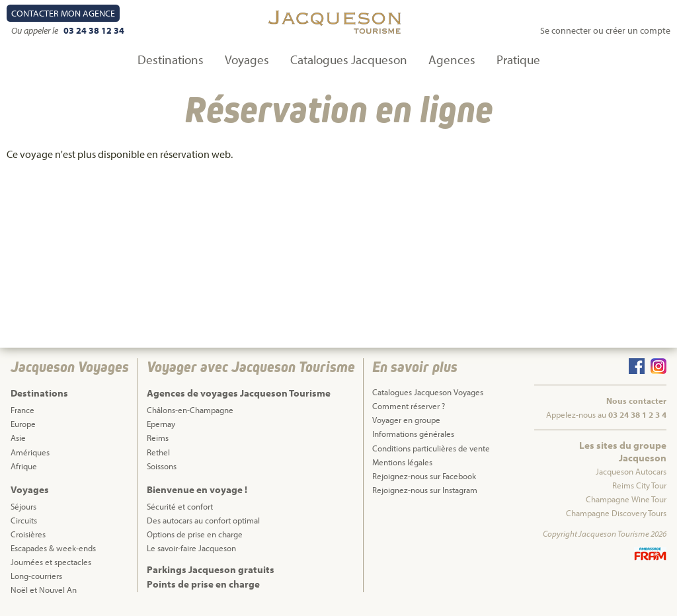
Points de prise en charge (203, 584)
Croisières (28, 534)
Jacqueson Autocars (631, 471)
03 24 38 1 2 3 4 (637, 414)
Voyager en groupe (406, 420)
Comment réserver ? (409, 406)
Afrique (24, 466)
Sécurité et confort (180, 506)
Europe (23, 424)
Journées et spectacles (51, 562)
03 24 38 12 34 (94, 30)
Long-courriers (36, 576)
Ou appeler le (36, 30)
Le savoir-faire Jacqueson (191, 548)
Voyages (247, 59)
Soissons (162, 466)
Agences (452, 59)
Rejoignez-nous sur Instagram (425, 490)
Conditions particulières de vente (431, 448)
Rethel (158, 452)
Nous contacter (636, 401)
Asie (18, 438)
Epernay (161, 424)
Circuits (24, 520)
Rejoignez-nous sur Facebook (424, 476)
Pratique (518, 59)
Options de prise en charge (195, 534)
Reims (158, 438)
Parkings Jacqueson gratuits (211, 569)
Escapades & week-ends (53, 548)
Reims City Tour (639, 485)
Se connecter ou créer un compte (605, 30)
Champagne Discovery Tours (616, 513)
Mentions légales (402, 462)
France (22, 410)
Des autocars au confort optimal (203, 520)
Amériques (30, 452)
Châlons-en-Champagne (190, 410)
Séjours (23, 506)
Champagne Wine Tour (626, 499)
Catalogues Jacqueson (349, 59)
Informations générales (413, 434)
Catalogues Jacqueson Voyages (428, 392)
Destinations (171, 59)
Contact (63, 13)
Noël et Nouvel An (44, 590)
